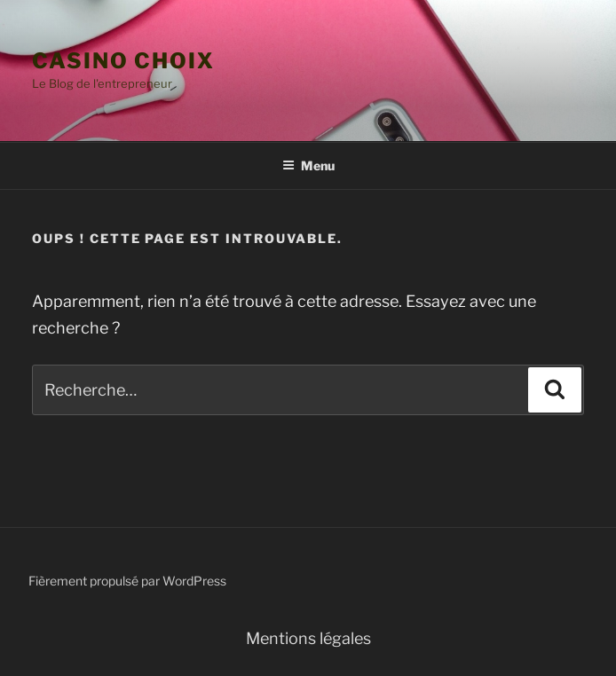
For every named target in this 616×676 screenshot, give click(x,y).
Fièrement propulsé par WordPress (127, 581)
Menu (308, 165)
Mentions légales (308, 638)
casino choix (123, 61)
